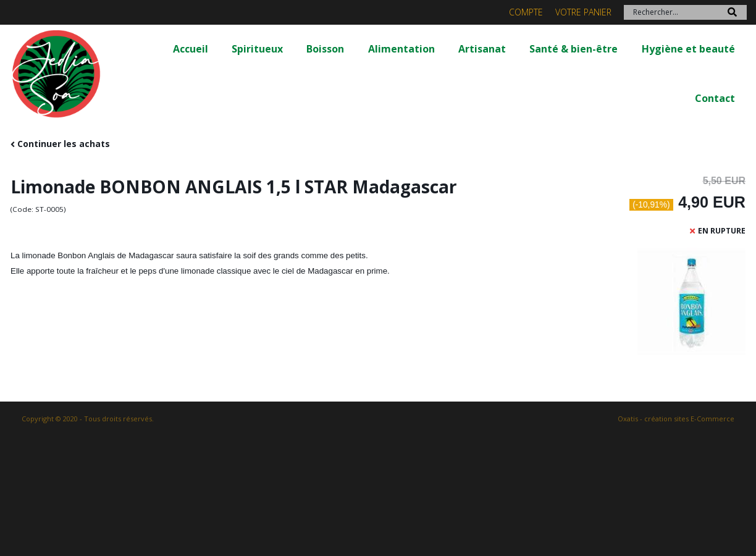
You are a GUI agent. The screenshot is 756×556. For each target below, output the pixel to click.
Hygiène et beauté (688, 49)
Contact (715, 98)
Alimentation (401, 49)
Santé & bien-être (573, 49)
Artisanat (482, 49)
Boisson (325, 49)
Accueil (191, 49)
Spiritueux (257, 49)
